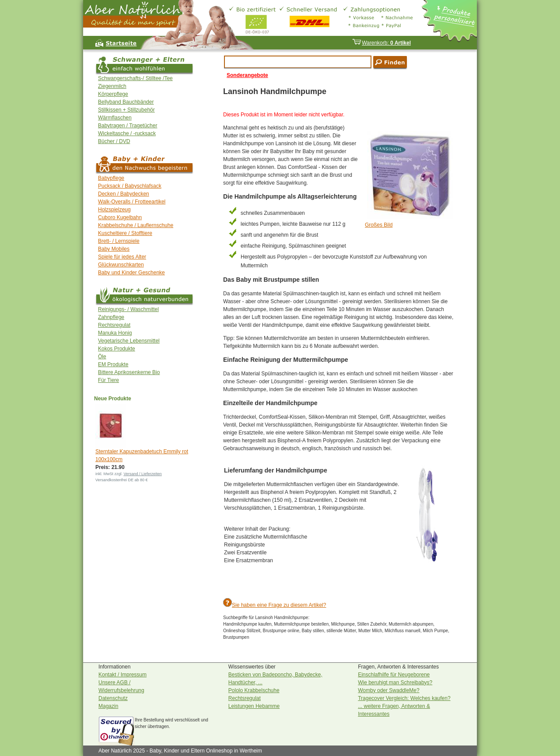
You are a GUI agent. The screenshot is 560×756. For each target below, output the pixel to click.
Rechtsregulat (114, 325)
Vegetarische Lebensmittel (129, 341)
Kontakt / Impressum (122, 675)
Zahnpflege (111, 317)
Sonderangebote (247, 75)
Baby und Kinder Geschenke (131, 273)
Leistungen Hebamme (254, 706)
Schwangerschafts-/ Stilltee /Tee (135, 78)
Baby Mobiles (114, 249)
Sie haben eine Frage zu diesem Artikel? (279, 605)
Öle (102, 357)
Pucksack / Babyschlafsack (130, 186)
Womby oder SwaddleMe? (389, 690)
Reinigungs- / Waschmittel (128, 309)
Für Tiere (108, 380)
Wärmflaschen (115, 118)
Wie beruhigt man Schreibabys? (395, 682)
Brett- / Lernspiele (119, 241)
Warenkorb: (381, 43)
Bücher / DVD (114, 141)
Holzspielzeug (114, 210)
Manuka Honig (115, 333)
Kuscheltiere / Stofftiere (125, 233)
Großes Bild (379, 225)
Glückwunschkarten (121, 265)
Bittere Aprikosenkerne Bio (129, 372)
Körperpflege (113, 94)
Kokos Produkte (117, 349)
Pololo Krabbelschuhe (254, 690)
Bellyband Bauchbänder (126, 102)
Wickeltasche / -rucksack (127, 133)
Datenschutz (113, 698)
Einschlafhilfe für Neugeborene (394, 675)
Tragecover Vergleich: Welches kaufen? (404, 698)
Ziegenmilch (112, 86)
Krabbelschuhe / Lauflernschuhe (136, 225)
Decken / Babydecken (124, 194)
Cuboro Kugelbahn (120, 217)
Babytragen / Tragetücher (128, 126)
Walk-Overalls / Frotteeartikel (132, 202)
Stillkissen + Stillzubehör (126, 110)
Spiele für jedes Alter (122, 257)
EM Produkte (113, 364)
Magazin (108, 706)
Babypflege (111, 178)
